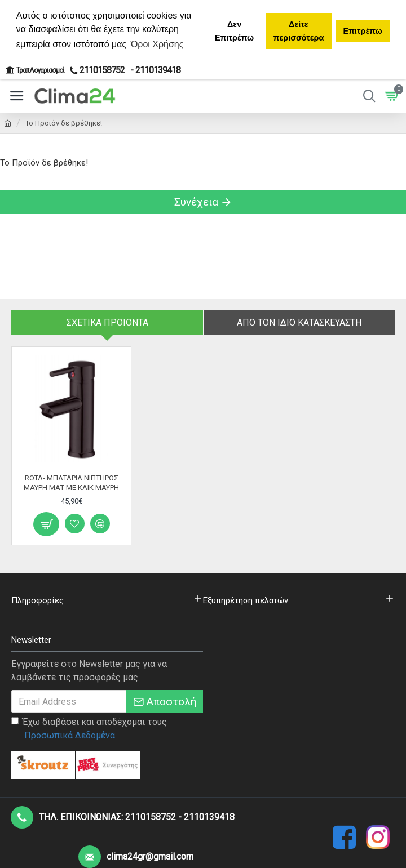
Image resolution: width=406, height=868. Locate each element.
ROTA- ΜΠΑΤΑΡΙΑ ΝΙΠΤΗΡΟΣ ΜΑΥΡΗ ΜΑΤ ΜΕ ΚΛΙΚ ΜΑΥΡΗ (71, 482)
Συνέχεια (196, 202)
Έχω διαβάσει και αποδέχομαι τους (89, 729)
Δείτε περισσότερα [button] (298, 31)
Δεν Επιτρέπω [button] (234, 31)
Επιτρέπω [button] (362, 31)
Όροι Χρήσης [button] (157, 44)
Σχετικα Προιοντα (107, 322)
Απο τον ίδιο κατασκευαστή (299, 322)
